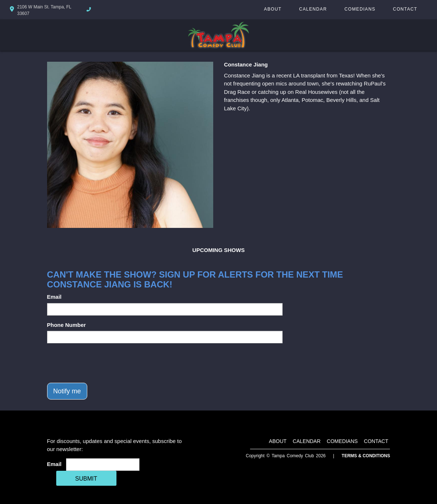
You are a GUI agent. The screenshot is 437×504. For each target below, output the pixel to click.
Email (54, 297)
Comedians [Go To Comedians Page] (360, 9)
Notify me (67, 391)
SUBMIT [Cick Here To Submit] (86, 479)
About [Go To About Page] (273, 9)
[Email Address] (103, 465)
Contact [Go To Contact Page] (405, 9)
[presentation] (103, 363)
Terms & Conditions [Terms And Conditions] (366, 456)
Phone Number (67, 325)
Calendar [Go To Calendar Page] (313, 9)
